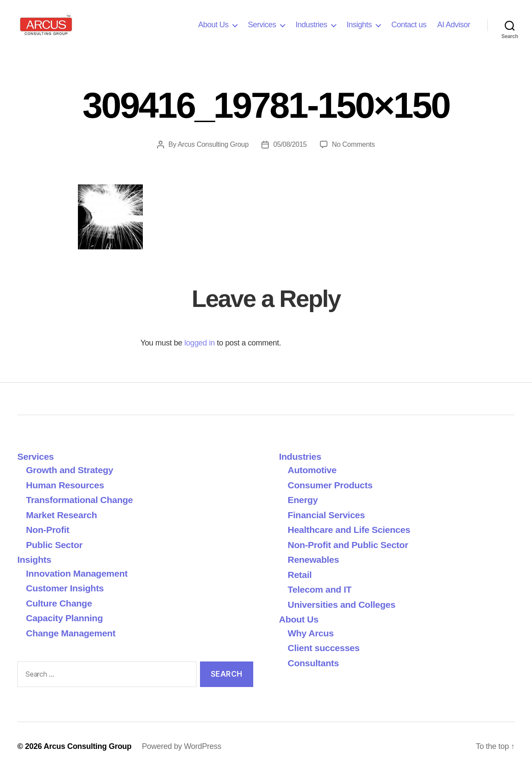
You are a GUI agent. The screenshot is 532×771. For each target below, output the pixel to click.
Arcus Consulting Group (213, 144)
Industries (311, 25)
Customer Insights (67, 588)
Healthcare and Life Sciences (349, 530)
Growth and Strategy (69, 470)
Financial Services (326, 515)
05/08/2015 (290, 144)
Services (262, 25)
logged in (200, 343)
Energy (303, 500)
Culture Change (59, 603)
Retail (300, 575)
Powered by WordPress (182, 746)
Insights (359, 25)
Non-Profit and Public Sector (348, 545)
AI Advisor (454, 25)
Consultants (313, 663)
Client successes (324, 648)
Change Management (71, 633)
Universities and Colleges (342, 605)
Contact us (409, 25)
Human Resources (65, 485)
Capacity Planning (64, 618)
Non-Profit (48, 530)
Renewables (314, 560)
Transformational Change (79, 500)
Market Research (61, 515)
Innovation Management (77, 573)
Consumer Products (330, 485)
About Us (213, 25)
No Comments (353, 144)
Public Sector (54, 545)
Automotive (312, 470)
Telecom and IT (320, 589)
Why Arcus (311, 633)
